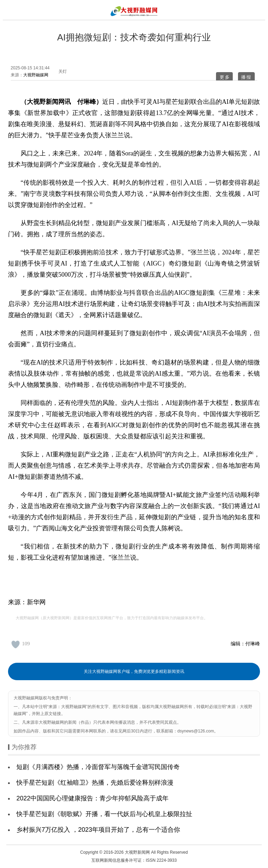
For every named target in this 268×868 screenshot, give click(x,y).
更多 (225, 77)
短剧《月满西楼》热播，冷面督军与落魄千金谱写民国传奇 (98, 767)
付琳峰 (253, 644)
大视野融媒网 (36, 75)
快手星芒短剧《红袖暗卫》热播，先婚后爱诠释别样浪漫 (95, 783)
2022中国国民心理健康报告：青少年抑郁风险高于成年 (92, 798)
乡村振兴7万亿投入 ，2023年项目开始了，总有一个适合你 (98, 830)
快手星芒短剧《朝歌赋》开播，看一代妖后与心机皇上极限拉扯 (104, 814)
